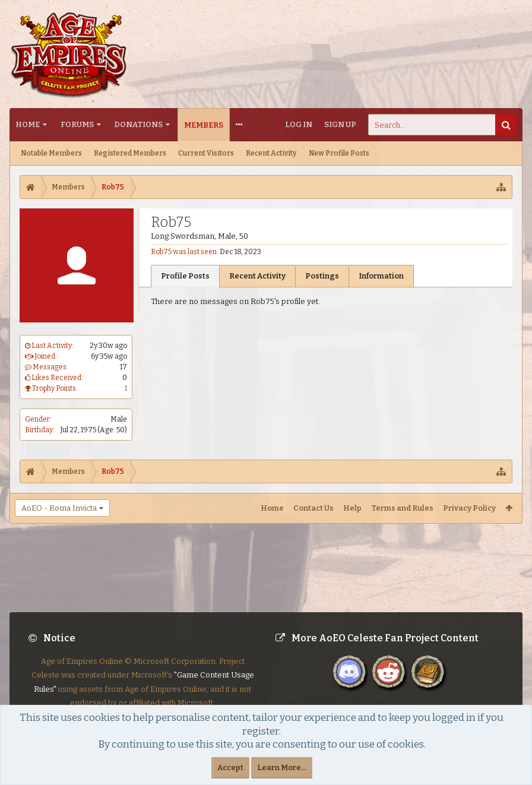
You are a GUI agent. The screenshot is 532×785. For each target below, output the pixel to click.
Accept (230, 767)
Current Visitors (206, 153)
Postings (322, 276)
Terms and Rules (402, 508)
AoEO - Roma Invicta (59, 508)
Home (28, 124)
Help (352, 508)
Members (204, 125)
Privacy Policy (469, 508)
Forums (77, 124)
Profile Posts (185, 276)
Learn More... (282, 767)
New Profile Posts (339, 153)
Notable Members (51, 153)
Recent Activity (271, 153)
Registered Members (130, 153)
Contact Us (313, 508)
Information (381, 276)
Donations (138, 124)
